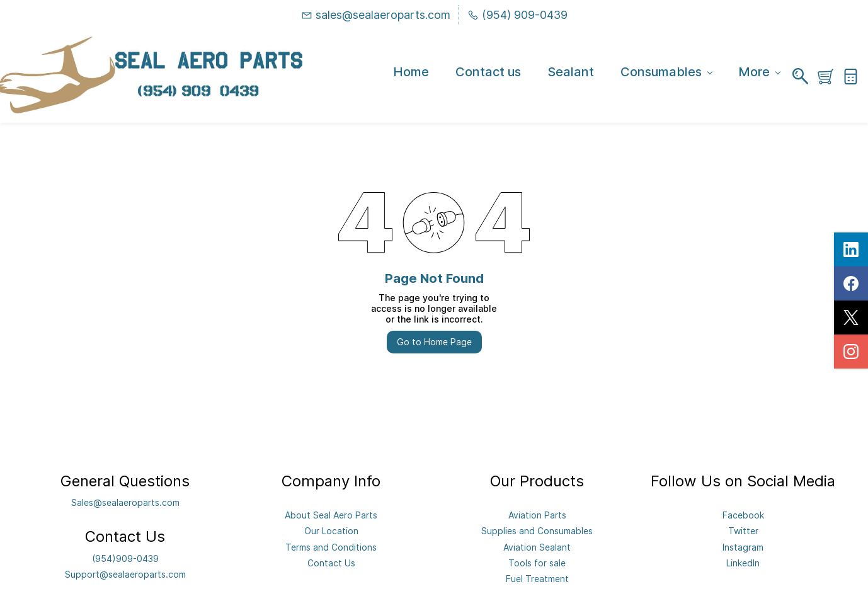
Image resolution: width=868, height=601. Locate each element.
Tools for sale (537, 563)
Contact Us (331, 563)
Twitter (743, 531)
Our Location (331, 531)
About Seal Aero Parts (331, 515)
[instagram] (851, 352)
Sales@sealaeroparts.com (125, 502)
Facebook (743, 515)
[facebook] (851, 283)
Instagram (743, 547)
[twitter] (851, 318)
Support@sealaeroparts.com (125, 574)
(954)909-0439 (125, 558)
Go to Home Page (434, 342)
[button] (830, 77)
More (759, 72)
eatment (551, 579)
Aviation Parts (537, 515)
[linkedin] (851, 249)
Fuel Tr (520, 579)
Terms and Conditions (331, 547)
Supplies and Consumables (537, 531)
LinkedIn (743, 563)
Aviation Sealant (537, 547)
